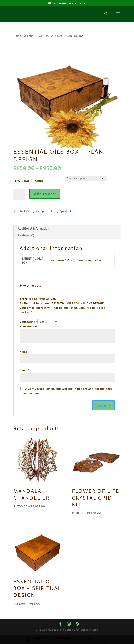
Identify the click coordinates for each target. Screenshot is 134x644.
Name (25, 352)
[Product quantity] (19, 194)
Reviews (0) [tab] (26, 235)
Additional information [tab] (33, 228)
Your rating (28, 322)
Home (17, 36)
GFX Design (66, 630)
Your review (29, 326)
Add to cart (45, 194)
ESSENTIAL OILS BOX (29, 181)
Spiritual (29, 36)
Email (25, 370)
